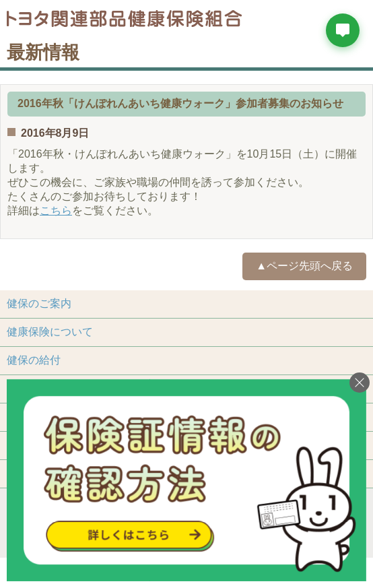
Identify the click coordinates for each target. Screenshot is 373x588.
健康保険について (50, 332)
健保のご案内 (39, 303)
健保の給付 (34, 360)
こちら (56, 210)
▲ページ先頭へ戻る (304, 266)
